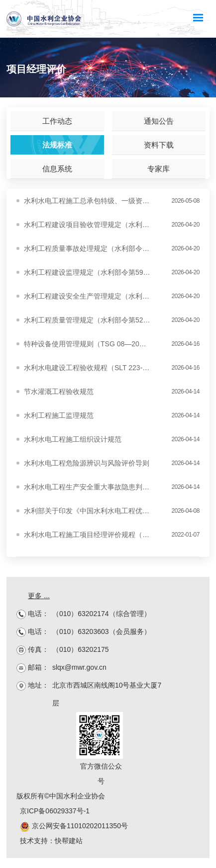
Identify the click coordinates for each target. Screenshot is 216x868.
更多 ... (39, 596)
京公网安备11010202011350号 (74, 826)
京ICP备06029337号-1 (55, 811)
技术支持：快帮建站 (51, 841)
